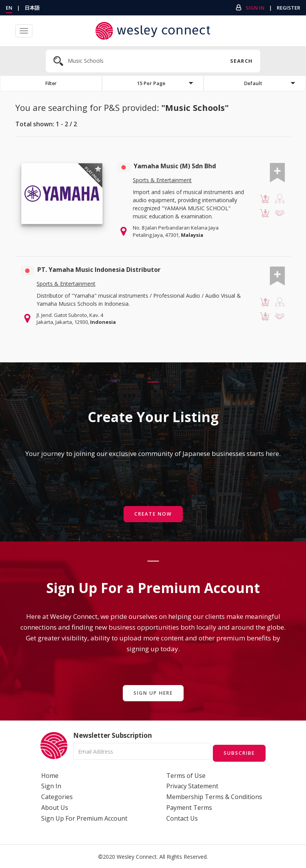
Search (241, 61)
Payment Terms (189, 807)
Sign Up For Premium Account (84, 818)
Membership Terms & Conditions (214, 796)
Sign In (255, 8)
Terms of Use (186, 775)
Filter (51, 84)
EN (9, 8)
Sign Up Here (153, 693)
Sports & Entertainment (162, 181)
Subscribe (237, 752)
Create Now (153, 514)
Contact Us (182, 818)
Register (288, 8)
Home (50, 775)
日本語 (32, 8)
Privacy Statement (192, 786)
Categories (57, 796)
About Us (55, 807)
